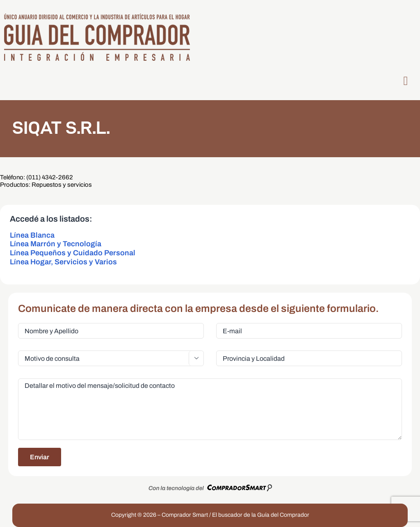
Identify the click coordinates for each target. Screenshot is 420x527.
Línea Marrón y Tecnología (56, 244)
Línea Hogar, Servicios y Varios (63, 262)
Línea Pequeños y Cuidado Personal (73, 253)
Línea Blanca (32, 235)
